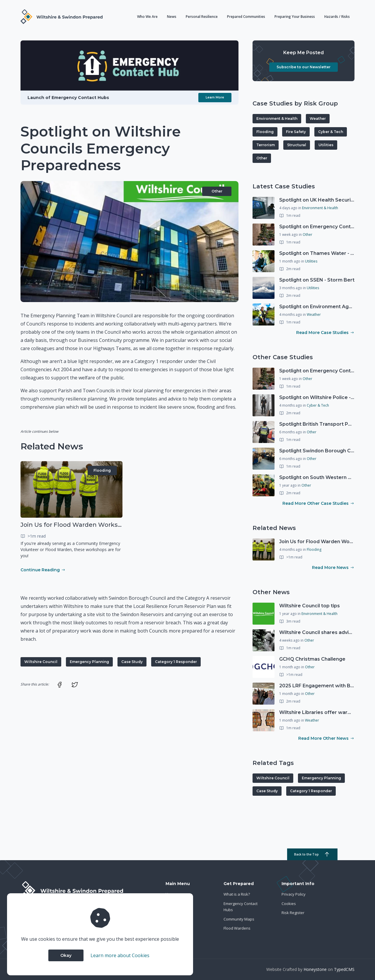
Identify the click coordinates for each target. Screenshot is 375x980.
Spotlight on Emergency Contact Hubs (326, 227)
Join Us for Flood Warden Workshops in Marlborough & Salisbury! (119, 525)
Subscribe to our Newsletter (304, 67)
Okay (66, 955)
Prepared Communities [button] (246, 17)
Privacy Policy (294, 894)
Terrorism (266, 145)
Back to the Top (312, 854)
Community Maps (239, 919)
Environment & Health (277, 119)
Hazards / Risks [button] (337, 17)
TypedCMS (344, 969)
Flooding (102, 470)
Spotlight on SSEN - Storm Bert (317, 280)
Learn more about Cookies (120, 955)
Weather (318, 119)
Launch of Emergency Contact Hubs (68, 98)
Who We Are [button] (147, 17)
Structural (297, 145)
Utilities (326, 145)
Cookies (289, 904)
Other (217, 191)
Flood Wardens (237, 928)
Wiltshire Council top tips (310, 606)
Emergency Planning (89, 662)
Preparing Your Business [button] (295, 17)
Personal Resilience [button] (202, 17)
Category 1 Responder (176, 662)
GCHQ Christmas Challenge (312, 659)
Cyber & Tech (331, 132)
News (172, 17)
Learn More (215, 97)
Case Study (132, 662)
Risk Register (293, 913)
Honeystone (315, 969)
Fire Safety (296, 132)
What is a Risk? (237, 894)
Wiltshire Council (41, 662)
